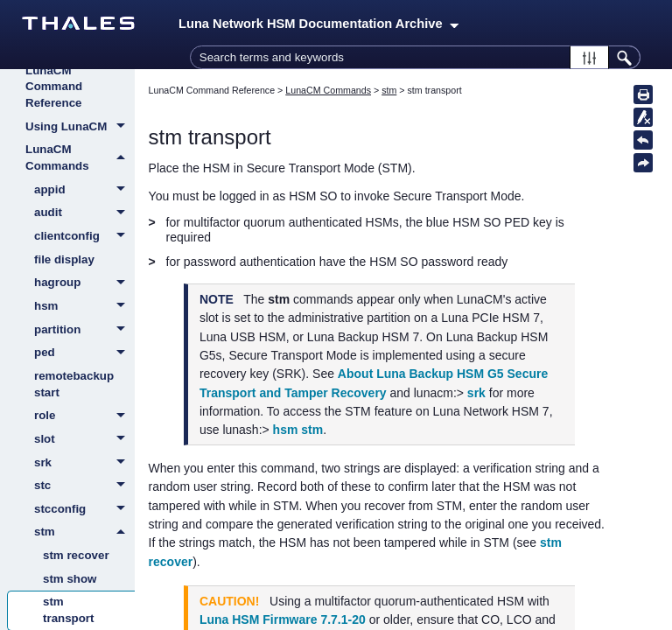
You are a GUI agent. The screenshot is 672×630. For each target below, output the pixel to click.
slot (84, 440)
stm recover (76, 555)
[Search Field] (415, 57)
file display (64, 259)
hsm (84, 307)
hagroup (84, 283)
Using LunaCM (80, 128)
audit (84, 213)
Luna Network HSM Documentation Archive (318, 24)
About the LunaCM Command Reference (54, 78)
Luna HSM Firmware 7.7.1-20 (283, 619)
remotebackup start (74, 384)
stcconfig (84, 510)
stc (84, 486)
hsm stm (298, 430)
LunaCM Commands (80, 158)
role (84, 416)
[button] (589, 57)
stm (84, 532)
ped (84, 353)
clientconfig (84, 237)
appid (84, 191)
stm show (70, 579)
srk (84, 464)
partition (84, 331)
